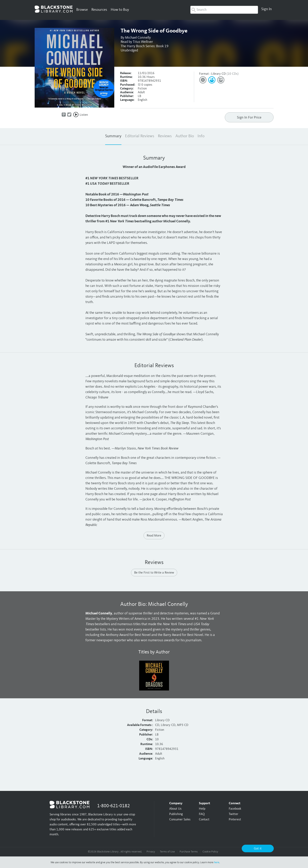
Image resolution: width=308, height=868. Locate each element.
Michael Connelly (138, 38)
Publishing (176, 814)
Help (202, 809)
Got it (258, 849)
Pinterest (235, 820)
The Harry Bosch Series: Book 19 (145, 46)
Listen (84, 115)
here (217, 862)
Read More (154, 536)
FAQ (202, 814)
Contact (204, 820)
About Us (175, 809)
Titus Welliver (143, 42)
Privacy (151, 852)
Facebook (235, 809)
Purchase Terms (189, 852)
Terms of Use (167, 852)
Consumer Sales (180, 820)
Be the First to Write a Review (154, 573)
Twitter (234, 814)
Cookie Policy (210, 852)
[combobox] (224, 10)
